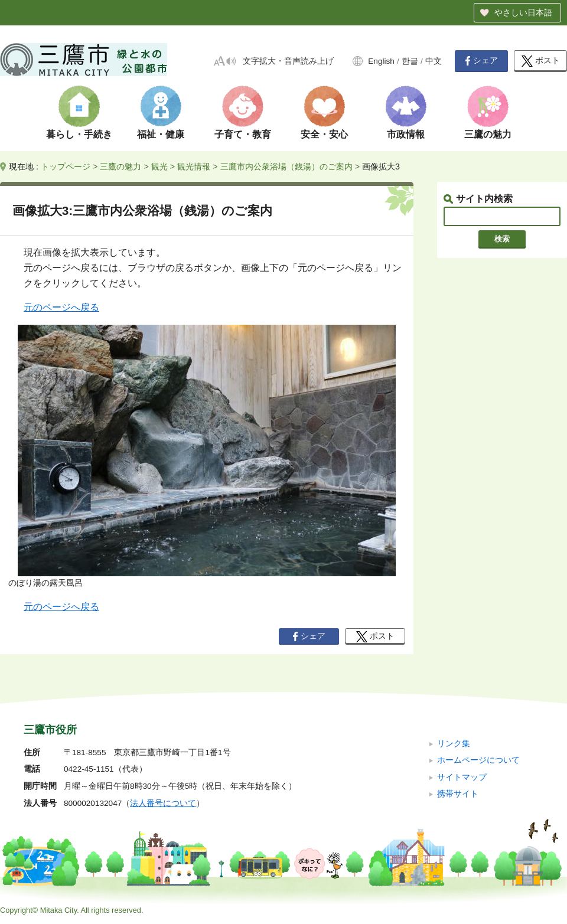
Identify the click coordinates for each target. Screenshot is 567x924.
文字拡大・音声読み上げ (288, 61)
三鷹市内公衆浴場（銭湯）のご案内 (286, 166)
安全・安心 (324, 134)
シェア (481, 61)
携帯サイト (458, 794)
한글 (410, 61)
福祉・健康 (161, 134)
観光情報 (194, 166)
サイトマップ (462, 777)
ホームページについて (478, 760)
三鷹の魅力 (488, 134)
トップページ (66, 166)
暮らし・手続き (79, 134)
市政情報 (406, 134)
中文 (434, 61)
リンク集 (454, 744)
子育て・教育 (243, 134)
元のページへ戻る (61, 307)
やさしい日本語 (523, 12)
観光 (159, 166)
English (381, 61)
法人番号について (163, 803)
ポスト (541, 61)
